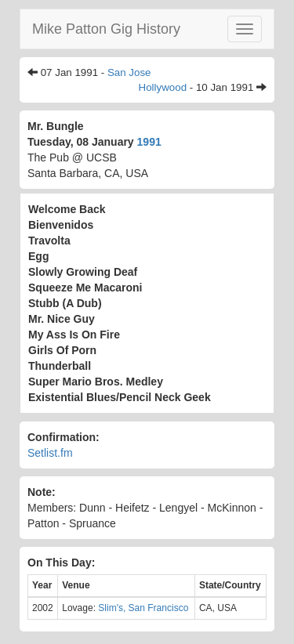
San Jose (129, 72)
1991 (149, 142)
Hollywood (163, 87)
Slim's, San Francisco (143, 608)
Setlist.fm (50, 453)
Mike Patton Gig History (106, 29)
